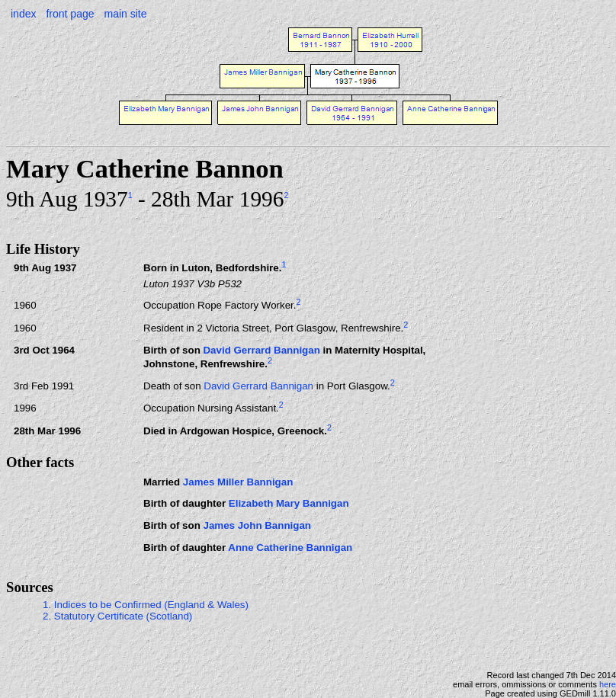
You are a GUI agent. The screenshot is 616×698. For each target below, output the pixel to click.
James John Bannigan (257, 525)
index (23, 14)
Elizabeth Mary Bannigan (289, 503)
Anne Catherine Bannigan (290, 548)
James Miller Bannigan (238, 482)
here (608, 684)
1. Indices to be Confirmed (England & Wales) (146, 605)
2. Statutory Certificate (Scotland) (117, 616)
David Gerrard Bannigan (261, 350)
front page (70, 14)
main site (125, 14)
